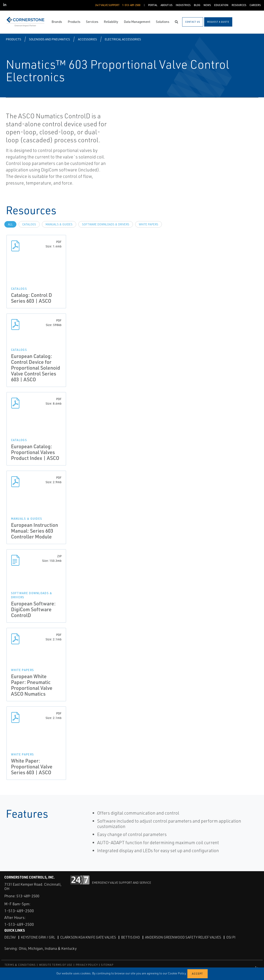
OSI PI (231, 937)
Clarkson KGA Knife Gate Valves (88, 937)
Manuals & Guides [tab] (59, 224)
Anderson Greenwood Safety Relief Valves (183, 937)
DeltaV (10, 937)
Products (13, 39)
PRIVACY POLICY (87, 965)
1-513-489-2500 (19, 911)
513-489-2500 (28, 896)
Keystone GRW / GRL (38, 937)
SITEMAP (107, 965)
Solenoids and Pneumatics (49, 39)
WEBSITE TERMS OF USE (56, 965)
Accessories (87, 39)
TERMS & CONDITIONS (20, 965)
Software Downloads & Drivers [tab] (106, 224)
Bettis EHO (130, 937)
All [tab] (10, 224)
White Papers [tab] (149, 224)
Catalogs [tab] (29, 224)
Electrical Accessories (123, 39)
